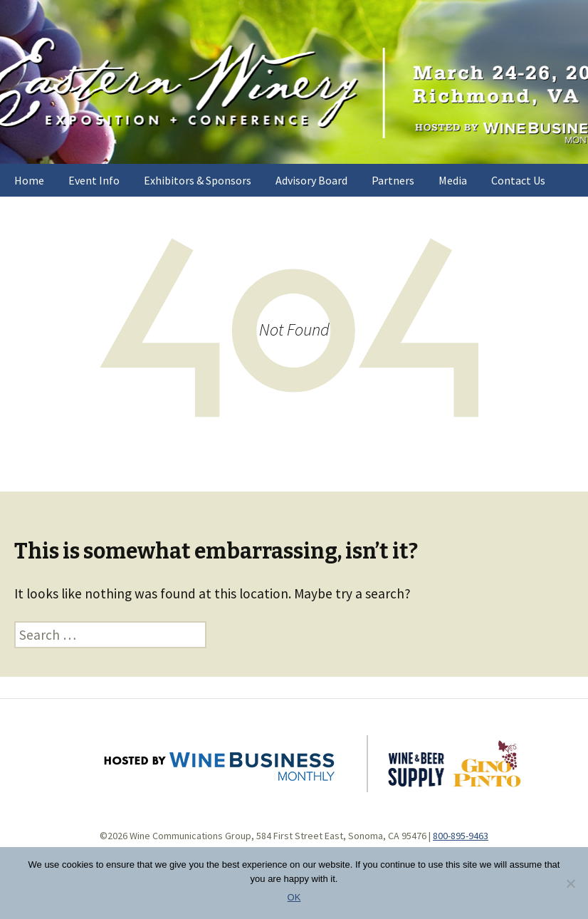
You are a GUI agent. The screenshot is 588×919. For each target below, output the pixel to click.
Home (29, 180)
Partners (393, 180)
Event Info (94, 180)
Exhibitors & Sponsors (198, 180)
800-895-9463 (461, 836)
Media (453, 180)
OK (294, 897)
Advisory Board (311, 180)
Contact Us (518, 180)
